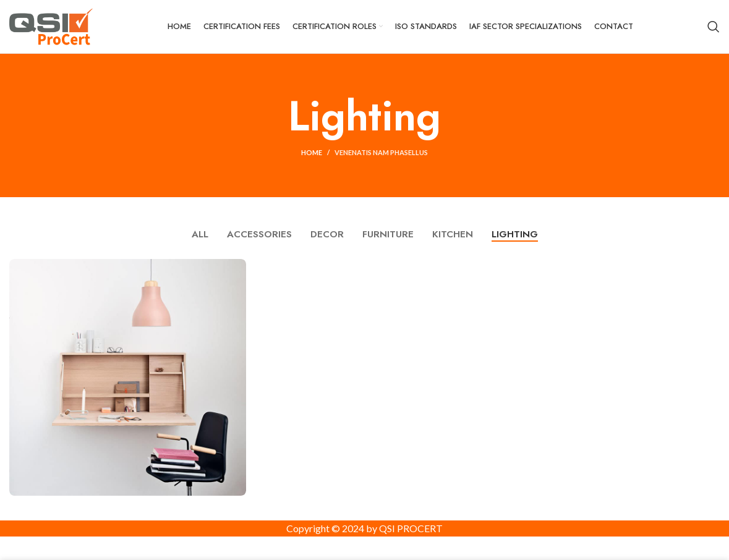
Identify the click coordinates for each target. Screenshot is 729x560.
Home (312, 163)
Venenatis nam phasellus (381, 163)
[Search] (714, 32)
